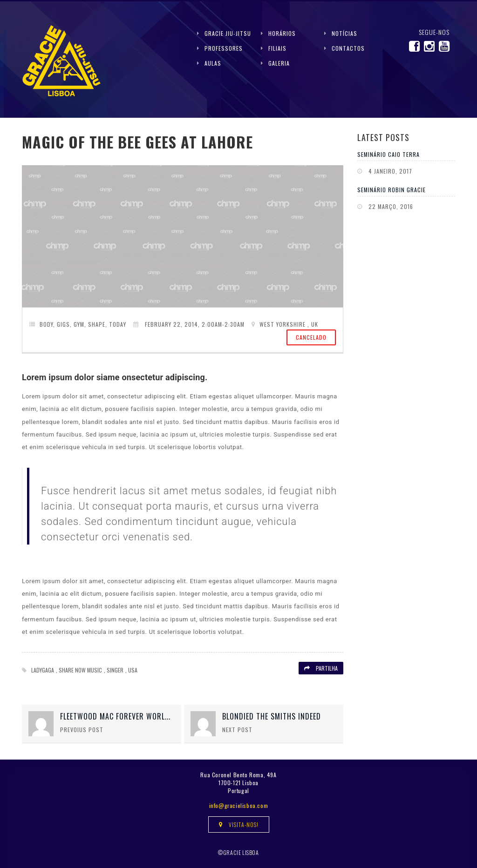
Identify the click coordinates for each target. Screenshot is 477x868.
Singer (115, 670)
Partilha (321, 668)
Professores (224, 48)
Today (118, 324)
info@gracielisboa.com (239, 805)
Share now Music (80, 670)
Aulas (213, 63)
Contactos (348, 48)
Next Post (237, 730)
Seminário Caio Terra (388, 154)
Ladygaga (43, 670)
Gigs (63, 324)
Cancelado (311, 337)
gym (79, 324)
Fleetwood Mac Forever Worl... (115, 716)
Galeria (279, 63)
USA (133, 670)
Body (46, 324)
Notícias (344, 33)
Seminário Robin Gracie (392, 190)
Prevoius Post (82, 730)
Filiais (277, 48)
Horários (282, 33)
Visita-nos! (239, 824)
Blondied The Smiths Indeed (272, 716)
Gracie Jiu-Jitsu (228, 33)
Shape (97, 324)
